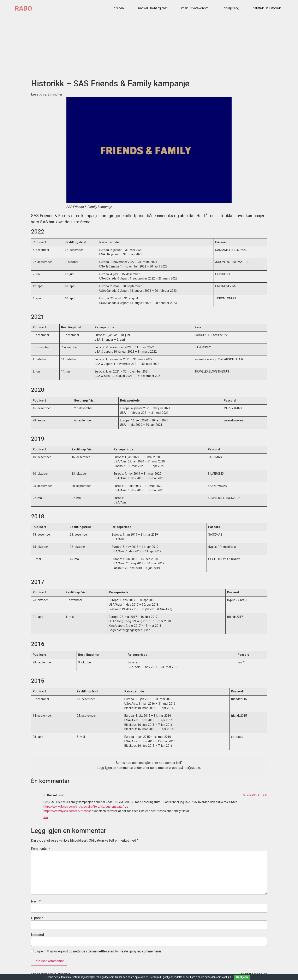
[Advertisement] (149, 48)
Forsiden (118, 8)
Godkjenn (242, 977)
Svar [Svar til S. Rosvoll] (46, 817)
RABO (23, 8)
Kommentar (40, 849)
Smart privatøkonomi (194, 8)
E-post (37, 918)
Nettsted (37, 935)
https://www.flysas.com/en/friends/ (67, 811)
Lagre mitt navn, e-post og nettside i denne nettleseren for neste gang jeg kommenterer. (98, 951)
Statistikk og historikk (266, 8)
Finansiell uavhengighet (152, 8)
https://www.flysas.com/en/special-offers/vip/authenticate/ (84, 807)
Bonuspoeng (230, 8)
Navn (36, 901)
